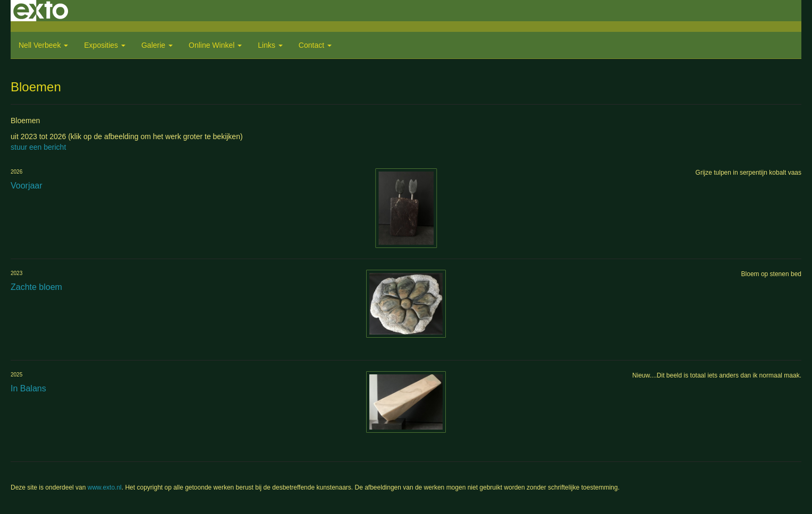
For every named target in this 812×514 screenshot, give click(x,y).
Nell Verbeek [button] (43, 45)
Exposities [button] (105, 45)
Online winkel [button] (215, 45)
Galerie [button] (157, 45)
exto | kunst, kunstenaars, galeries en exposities (41, 11)
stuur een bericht (38, 147)
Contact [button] (315, 45)
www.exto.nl (105, 487)
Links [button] (270, 45)
